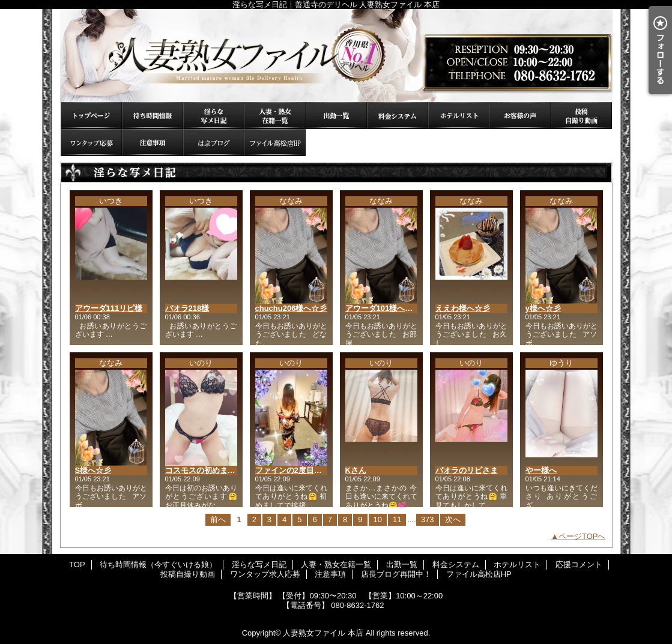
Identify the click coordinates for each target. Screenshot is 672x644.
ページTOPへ (582, 536)
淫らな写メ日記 (214, 116)
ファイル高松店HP (275, 143)
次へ (453, 519)
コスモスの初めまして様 (208, 470)
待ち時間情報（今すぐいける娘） (153, 116)
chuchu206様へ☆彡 (291, 308)
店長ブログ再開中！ (214, 143)
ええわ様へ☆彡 (463, 308)
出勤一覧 (336, 116)
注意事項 (153, 143)
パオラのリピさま (467, 470)
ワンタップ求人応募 (91, 143)
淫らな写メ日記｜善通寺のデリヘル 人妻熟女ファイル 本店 (336, 56)
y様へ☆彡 (543, 308)
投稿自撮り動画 (581, 116)
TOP (91, 116)
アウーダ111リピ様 (109, 308)
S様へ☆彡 (93, 470)
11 (397, 519)
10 (378, 519)
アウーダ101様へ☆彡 (383, 308)
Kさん (356, 470)
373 (428, 519)
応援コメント (520, 116)
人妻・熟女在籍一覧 (275, 116)
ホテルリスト (459, 116)
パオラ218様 (187, 308)
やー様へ (541, 470)
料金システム (398, 116)
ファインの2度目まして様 (300, 470)
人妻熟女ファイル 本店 (323, 633)
